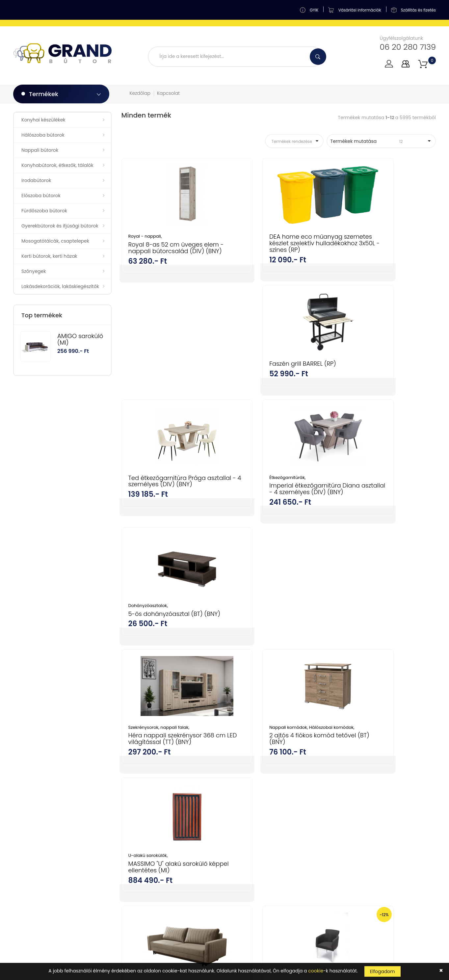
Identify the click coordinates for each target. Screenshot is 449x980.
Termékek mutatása (377, 141)
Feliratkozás (413, 855)
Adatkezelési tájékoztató (257, 852)
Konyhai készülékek (43, 120)
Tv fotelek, (247, 641)
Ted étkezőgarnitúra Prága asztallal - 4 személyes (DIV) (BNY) (169, 378)
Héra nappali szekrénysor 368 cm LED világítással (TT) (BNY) (169, 521)
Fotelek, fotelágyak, (402, 641)
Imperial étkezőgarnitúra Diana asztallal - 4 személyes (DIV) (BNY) (272, 386)
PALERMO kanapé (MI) (160, 641)
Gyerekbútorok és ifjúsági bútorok (60, 226)
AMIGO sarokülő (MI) (80, 339)
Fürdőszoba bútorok (44, 211)
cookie (316, 971)
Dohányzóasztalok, (364, 371)
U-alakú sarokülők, (364, 506)
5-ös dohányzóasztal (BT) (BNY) (382, 382)
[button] (423, 64)
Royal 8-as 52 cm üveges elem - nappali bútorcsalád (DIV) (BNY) (169, 251)
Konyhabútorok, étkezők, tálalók (57, 165)
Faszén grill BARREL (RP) (378, 237)
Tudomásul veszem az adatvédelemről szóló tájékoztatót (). (361, 870)
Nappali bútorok (40, 150)
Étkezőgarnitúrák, (254, 371)
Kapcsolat (168, 93)
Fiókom (238, 783)
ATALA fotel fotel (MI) (374, 655)
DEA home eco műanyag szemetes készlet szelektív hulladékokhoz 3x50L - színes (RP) (278, 246)
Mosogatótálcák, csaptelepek (55, 241)
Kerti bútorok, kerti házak (49, 256)
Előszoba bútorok (41, 196)
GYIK (235, 794)
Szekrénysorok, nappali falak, (159, 506)
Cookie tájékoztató (251, 863)
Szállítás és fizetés (250, 840)
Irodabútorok (36, 180)
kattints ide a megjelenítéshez (334, 873)
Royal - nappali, (145, 236)
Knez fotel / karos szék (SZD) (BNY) (277, 652)
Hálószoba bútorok (43, 135)
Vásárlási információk (254, 829)
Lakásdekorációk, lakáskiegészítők (60, 286)
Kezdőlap (140, 93)
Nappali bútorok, (362, 641)
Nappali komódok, (256, 506)
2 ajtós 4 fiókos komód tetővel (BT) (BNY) (269, 523)
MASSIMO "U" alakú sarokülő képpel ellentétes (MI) (384, 517)
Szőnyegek (34, 271)
